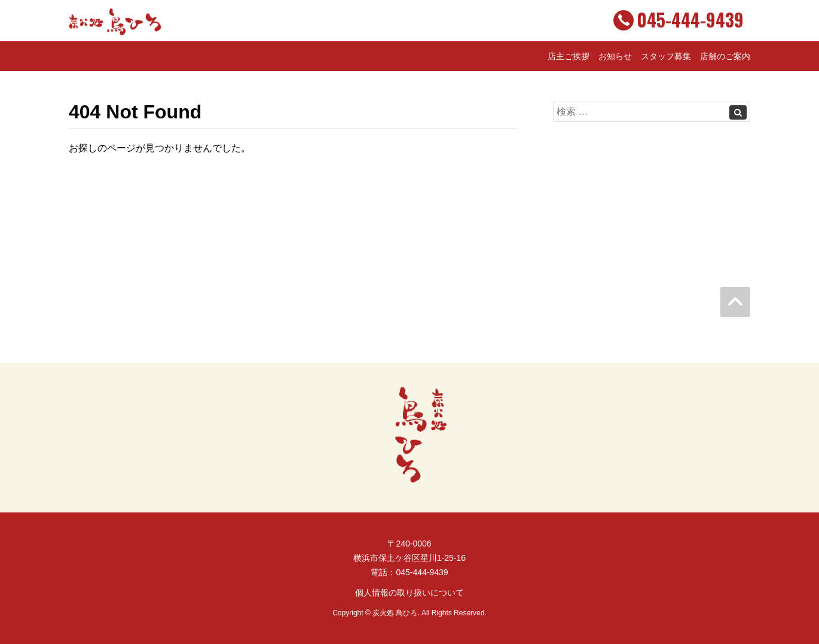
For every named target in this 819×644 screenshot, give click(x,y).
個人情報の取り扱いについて (409, 593)
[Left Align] (738, 112)
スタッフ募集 (666, 56)
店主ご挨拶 (569, 56)
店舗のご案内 (725, 56)
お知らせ (615, 56)
